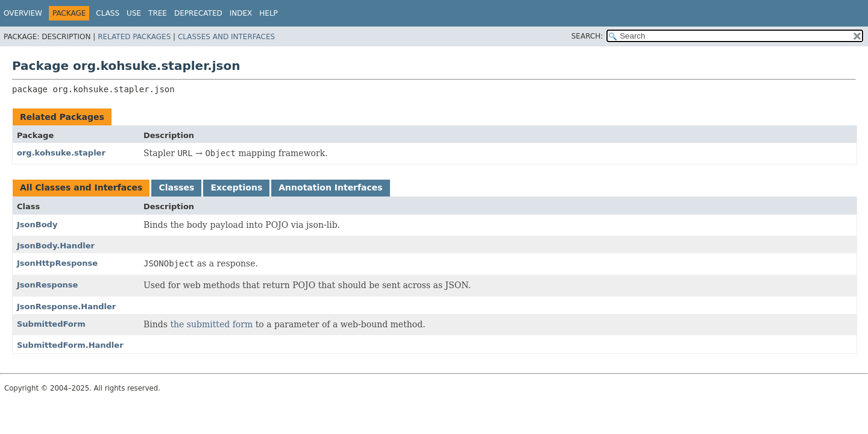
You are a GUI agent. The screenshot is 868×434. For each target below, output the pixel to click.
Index (241, 13)
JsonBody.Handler (56, 246)
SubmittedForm (51, 324)
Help (269, 13)
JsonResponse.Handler (66, 307)
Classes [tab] (176, 187)
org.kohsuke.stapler (61, 153)
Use (134, 13)
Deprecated (198, 13)
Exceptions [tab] (236, 187)
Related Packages (134, 37)
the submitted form (211, 324)
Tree (158, 13)
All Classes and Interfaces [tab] (81, 187)
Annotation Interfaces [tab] (330, 187)
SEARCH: (587, 36)
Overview (23, 13)
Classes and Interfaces (226, 37)
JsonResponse (47, 285)
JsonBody (37, 225)
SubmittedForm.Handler (70, 345)
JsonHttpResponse (57, 263)
